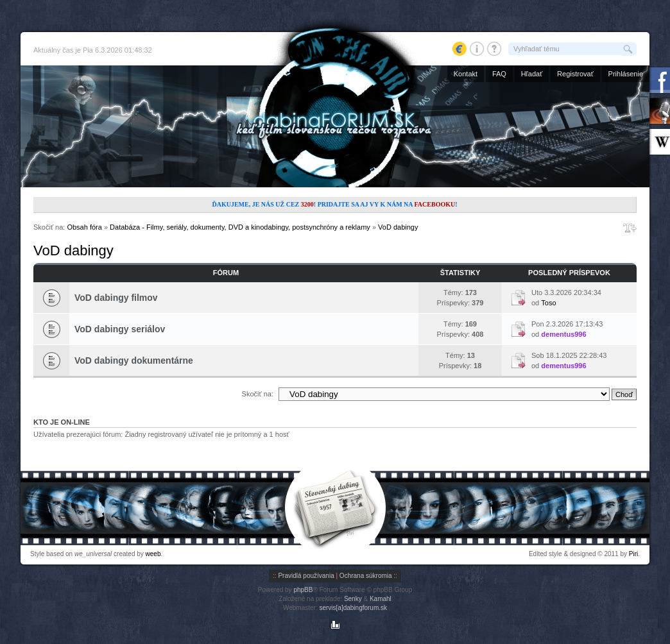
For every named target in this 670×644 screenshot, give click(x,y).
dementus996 (563, 334)
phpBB (303, 590)
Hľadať (532, 74)
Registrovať (575, 74)
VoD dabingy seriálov (120, 329)
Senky (353, 599)
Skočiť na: (258, 394)
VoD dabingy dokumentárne (134, 360)
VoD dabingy (398, 227)
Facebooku (434, 204)
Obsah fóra (84, 227)
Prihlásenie (626, 74)
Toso (548, 303)
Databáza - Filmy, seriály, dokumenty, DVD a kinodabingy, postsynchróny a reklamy (240, 227)
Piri (633, 554)
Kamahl (381, 599)
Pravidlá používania (306, 576)
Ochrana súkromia (366, 576)
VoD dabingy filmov (116, 298)
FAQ (499, 74)
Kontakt (466, 74)
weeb (153, 554)
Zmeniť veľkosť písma (630, 228)
